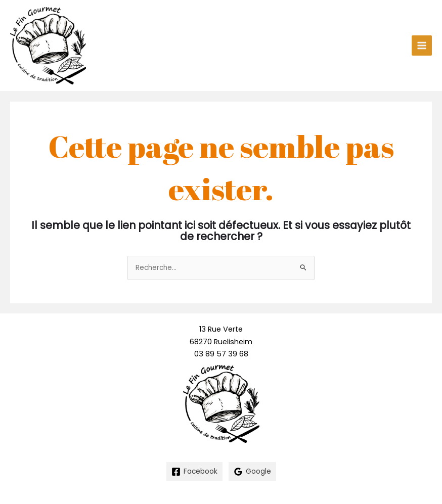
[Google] (252, 472)
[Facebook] (194, 472)
